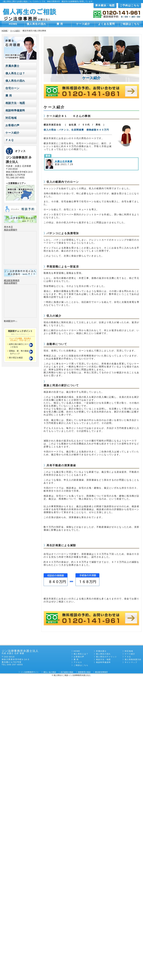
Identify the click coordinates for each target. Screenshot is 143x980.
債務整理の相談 (84, 672)
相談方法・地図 (15, 103)
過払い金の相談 (50, 672)
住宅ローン (12, 88)
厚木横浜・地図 (105, 5)
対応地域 (11, 118)
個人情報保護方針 (133, 659)
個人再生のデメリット (107, 657)
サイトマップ (131, 662)
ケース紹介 (83, 24)
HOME (13, 24)
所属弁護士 (12, 66)
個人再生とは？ (15, 73)
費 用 (60, 24)
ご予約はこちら (130, 5)
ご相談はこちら (130, 24)
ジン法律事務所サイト (30, 672)
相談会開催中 (11, 230)
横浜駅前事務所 (12, 280)
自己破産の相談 (67, 672)
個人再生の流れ (36, 24)
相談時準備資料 (15, 110)
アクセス (78, 662)
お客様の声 (12, 125)
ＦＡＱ (10, 140)
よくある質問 (107, 24)
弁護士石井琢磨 (63, 161)
